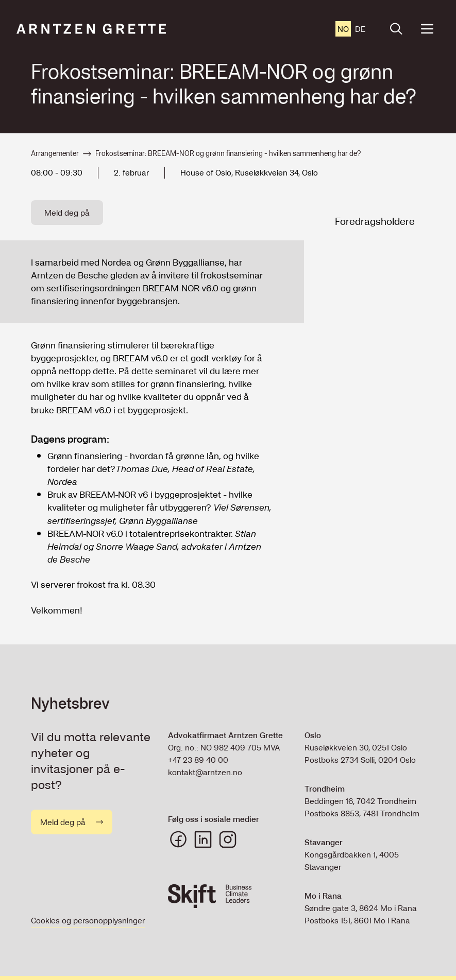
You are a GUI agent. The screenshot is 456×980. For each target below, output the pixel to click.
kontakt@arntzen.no (205, 772)
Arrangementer (55, 154)
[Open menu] (427, 29)
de (360, 29)
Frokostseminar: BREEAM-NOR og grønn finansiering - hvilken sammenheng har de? (228, 154)
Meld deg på (67, 213)
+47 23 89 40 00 (198, 760)
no (343, 29)
